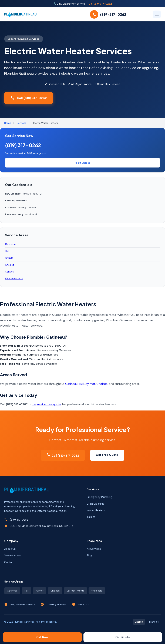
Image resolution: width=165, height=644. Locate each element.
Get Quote (123, 637)
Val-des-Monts (14, 278)
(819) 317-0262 (23, 145)
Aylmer (90, 384)
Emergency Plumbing (99, 497)
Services (21, 123)
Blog (89, 556)
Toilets (91, 517)
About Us (10, 549)
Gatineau (71, 384)
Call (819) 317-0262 (100, 4)
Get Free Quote (107, 455)
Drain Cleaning (95, 504)
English (139, 622)
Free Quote (83, 163)
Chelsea (102, 384)
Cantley (10, 272)
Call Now (42, 637)
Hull (81, 384)
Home (8, 123)
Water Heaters (96, 510)
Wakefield (97, 591)
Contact (9, 562)
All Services (94, 549)
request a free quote (47, 404)
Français (154, 622)
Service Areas (13, 556)
